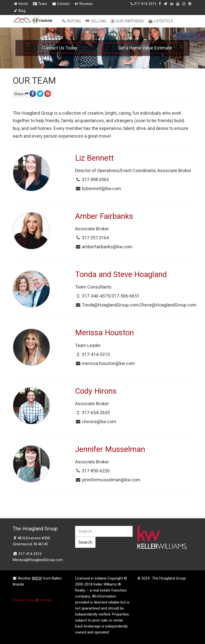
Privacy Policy (24, 600)
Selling (96, 21)
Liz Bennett (94, 158)
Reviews (84, 4)
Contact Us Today (60, 48)
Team (40, 4)
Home (21, 4)
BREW (37, 578)
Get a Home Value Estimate (145, 48)
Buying (71, 21)
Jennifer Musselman (110, 449)
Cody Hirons (96, 391)
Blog (19, 11)
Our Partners (127, 21)
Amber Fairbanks (104, 216)
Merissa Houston (104, 333)
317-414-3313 (145, 4)
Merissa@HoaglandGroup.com (38, 560)
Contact (61, 4)
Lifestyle (160, 21)
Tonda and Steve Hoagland (121, 274)
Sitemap (45, 600)
